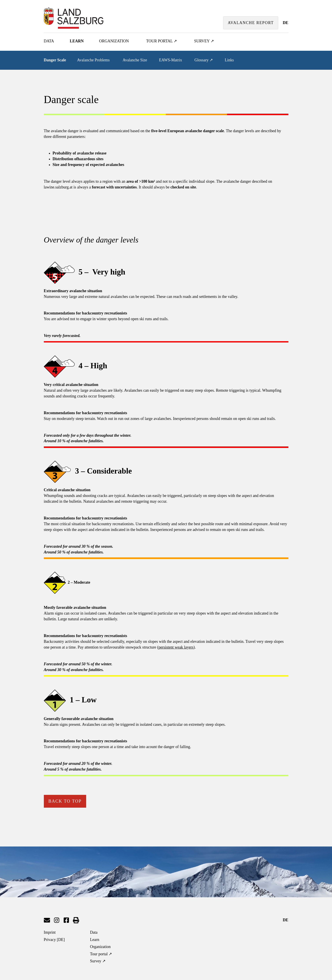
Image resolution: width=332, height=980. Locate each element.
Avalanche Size (135, 60)
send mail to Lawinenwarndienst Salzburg (47, 920)
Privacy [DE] (54, 940)
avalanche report (251, 23)
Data (49, 41)
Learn (77, 41)
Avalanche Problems (93, 60)
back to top (65, 801)
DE (285, 23)
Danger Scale (55, 60)
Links (229, 60)
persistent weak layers (176, 647)
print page (76, 920)
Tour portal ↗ (162, 41)
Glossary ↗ (204, 60)
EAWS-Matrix (171, 60)
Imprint (50, 932)
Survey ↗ (204, 41)
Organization (114, 41)
